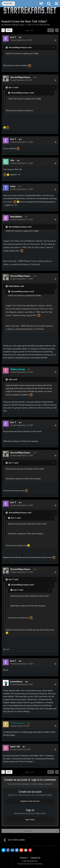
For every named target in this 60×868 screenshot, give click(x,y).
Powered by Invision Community (30, 864)
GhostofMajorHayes (20, 77)
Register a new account (30, 801)
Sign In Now (30, 820)
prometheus (16, 682)
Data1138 (15, 747)
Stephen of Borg (11, 25)
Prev (9, 30)
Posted (21, 40)
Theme (24, 858)
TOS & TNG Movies (42, 25)
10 (35, 78)
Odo (12, 160)
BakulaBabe (16, 217)
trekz (13, 186)
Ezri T (13, 37)
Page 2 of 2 (30, 30)
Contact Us (35, 858)
